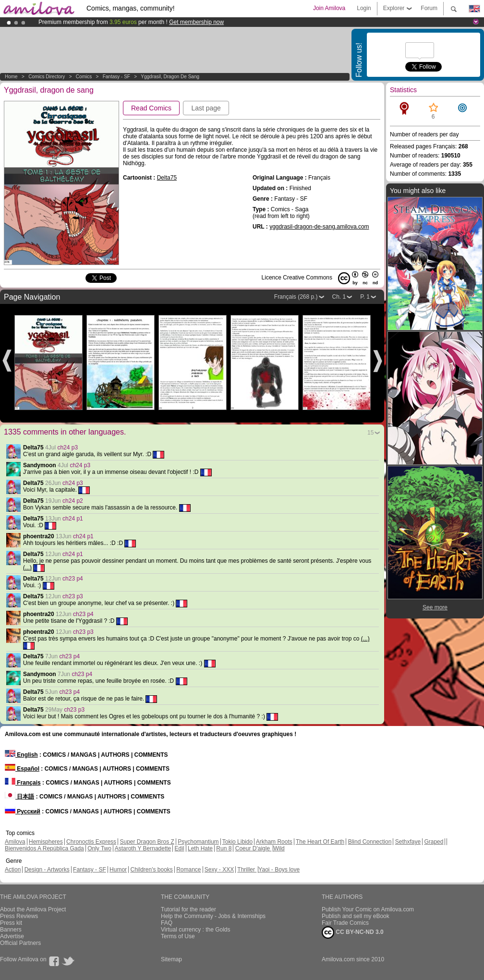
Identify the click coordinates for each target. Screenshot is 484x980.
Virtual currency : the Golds (196, 930)
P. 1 (365, 297)
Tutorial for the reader (188, 909)
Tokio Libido (237, 842)
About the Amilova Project (33, 909)
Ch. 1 (339, 297)
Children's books (151, 870)
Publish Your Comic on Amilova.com (368, 909)
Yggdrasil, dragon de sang (170, 77)
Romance (188, 870)
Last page (206, 108)
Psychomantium (198, 842)
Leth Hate (200, 848)
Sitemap (171, 959)
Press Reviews (19, 916)
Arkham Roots (274, 842)
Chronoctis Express (91, 842)
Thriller (247, 870)
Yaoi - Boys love (279, 870)
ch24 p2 (73, 501)
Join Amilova (329, 8)
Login (364, 8)
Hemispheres (46, 842)
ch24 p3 (67, 448)
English (21, 755)
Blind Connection (370, 842)
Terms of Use (178, 936)
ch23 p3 (73, 596)
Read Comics (151, 108)
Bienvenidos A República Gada (44, 848)
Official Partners (20, 943)
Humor (118, 870)
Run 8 (224, 848)
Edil (180, 848)
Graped (434, 842)
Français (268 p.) (296, 297)
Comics (84, 77)
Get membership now (196, 22)
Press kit (11, 923)
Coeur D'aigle (254, 848)
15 (370, 433)
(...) (27, 568)
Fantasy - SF (116, 77)
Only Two (99, 848)
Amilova (15, 842)
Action (13, 870)
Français (23, 783)
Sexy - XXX (219, 870)
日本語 (19, 797)
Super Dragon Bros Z (147, 842)
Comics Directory (47, 77)
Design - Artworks (47, 870)
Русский (23, 811)
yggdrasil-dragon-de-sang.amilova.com (319, 227)
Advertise (12, 936)
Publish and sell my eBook (356, 916)
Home (11, 77)
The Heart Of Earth (320, 842)
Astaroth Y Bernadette (143, 848)
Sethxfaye (408, 842)
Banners (11, 930)
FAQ (167, 923)
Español (22, 769)
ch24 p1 (73, 519)
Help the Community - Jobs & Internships (213, 916)
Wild (279, 848)
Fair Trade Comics (345, 923)
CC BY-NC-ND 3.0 (353, 932)
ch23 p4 (73, 579)
